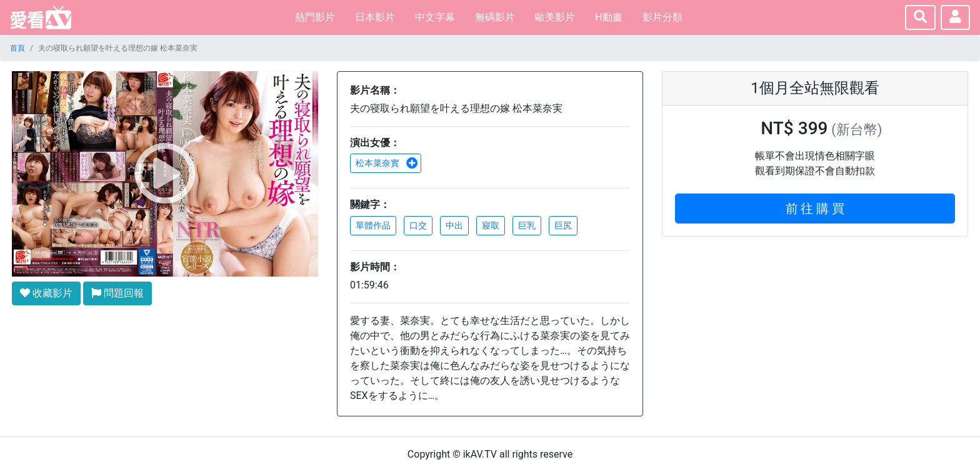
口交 (418, 225)
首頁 (17, 48)
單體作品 (373, 225)
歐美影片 (555, 17)
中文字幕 (435, 17)
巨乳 (527, 225)
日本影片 (375, 17)
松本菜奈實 (387, 163)
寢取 (491, 225)
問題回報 (117, 293)
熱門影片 (315, 17)
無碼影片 (495, 17)
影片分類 (662, 17)
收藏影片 (46, 293)
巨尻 (563, 225)
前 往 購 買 (815, 209)
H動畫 (608, 17)
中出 (454, 225)
